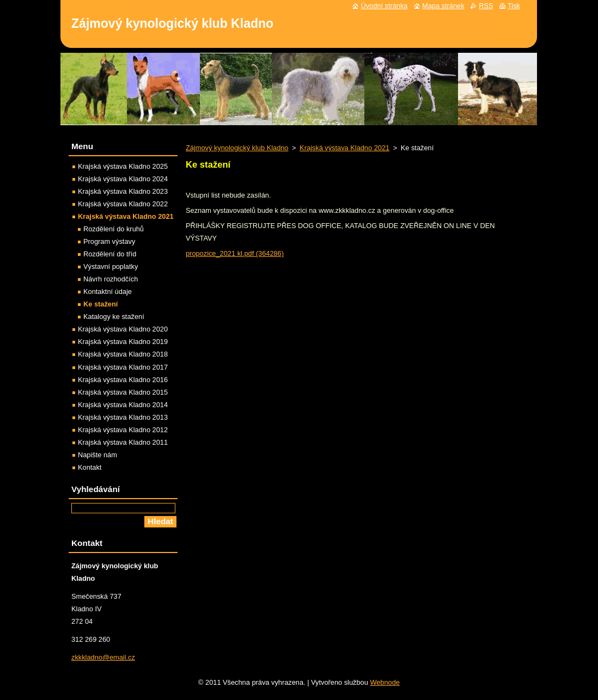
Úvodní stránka (384, 6)
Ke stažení (100, 304)
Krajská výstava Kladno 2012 (123, 430)
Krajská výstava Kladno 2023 (123, 191)
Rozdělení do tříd (110, 254)
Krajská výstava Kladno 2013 (123, 417)
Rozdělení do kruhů (114, 229)
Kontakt (90, 467)
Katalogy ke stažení (114, 317)
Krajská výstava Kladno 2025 (123, 166)
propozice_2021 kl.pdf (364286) (235, 253)
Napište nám (97, 455)
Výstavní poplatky (111, 266)
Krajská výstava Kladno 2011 (123, 442)
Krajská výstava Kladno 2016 (123, 380)
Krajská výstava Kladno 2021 (344, 148)
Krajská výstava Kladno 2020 (123, 329)
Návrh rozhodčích (111, 279)
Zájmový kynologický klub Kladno (237, 148)
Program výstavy (109, 241)
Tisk (514, 6)
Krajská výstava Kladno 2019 (123, 342)
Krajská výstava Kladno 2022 (123, 204)
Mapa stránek (443, 6)
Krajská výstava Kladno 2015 (123, 392)
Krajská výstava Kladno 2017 (123, 367)
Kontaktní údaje (108, 291)
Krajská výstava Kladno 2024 (123, 179)
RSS (486, 6)
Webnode (385, 682)
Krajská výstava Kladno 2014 (123, 405)
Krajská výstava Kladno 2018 (123, 354)
